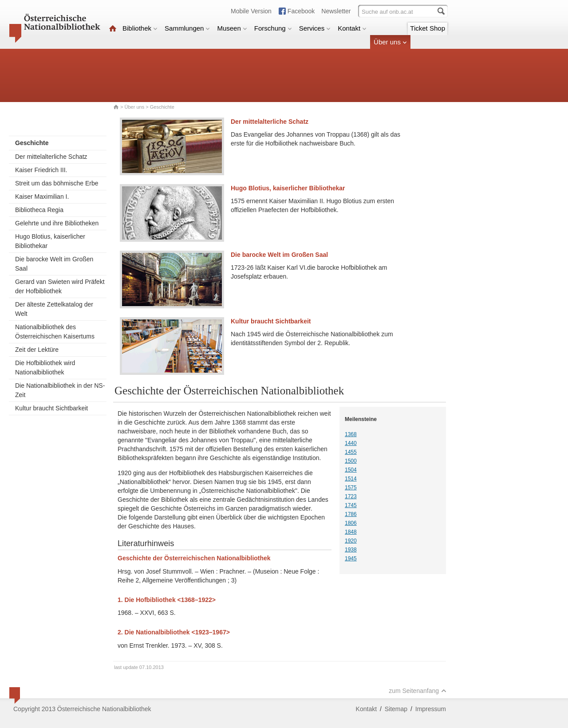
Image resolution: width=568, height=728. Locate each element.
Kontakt (352, 28)
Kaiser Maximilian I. (42, 197)
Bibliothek (140, 28)
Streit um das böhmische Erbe (57, 183)
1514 (351, 479)
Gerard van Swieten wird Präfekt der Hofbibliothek (60, 286)
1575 (351, 488)
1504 (351, 470)
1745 (351, 505)
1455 (351, 452)
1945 (351, 559)
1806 (351, 523)
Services (315, 28)
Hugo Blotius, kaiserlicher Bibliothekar (50, 241)
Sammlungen (187, 28)
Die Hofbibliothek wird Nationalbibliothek (45, 368)
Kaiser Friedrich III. (41, 170)
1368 (351, 434)
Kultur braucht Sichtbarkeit (51, 408)
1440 (351, 443)
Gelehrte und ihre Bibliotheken (57, 223)
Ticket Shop (428, 28)
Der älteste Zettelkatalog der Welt (54, 309)
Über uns (390, 42)
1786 (351, 514)
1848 (351, 532)
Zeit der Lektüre (37, 350)
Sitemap (396, 709)
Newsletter (336, 11)
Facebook (301, 11)
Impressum (431, 709)
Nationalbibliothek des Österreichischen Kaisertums (55, 332)
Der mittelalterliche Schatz (51, 157)
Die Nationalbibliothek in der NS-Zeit (60, 390)
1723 (351, 496)
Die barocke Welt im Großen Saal (54, 264)
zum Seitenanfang (418, 691)
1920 (351, 541)
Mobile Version (251, 11)
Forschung (273, 28)
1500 (351, 461)
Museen (232, 28)
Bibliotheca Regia (39, 210)
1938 (351, 550)
